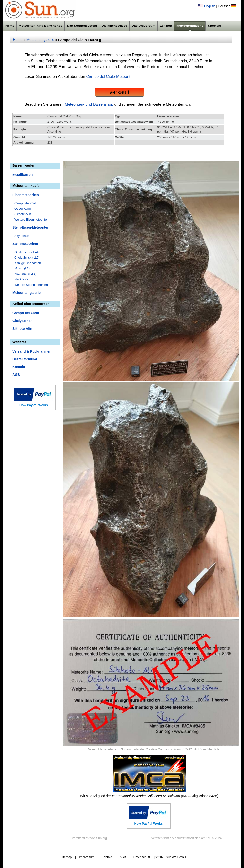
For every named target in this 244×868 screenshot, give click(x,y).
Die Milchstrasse (114, 26)
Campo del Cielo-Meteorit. (109, 76)
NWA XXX (21, 279)
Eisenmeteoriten (26, 195)
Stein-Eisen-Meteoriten (31, 227)
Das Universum (143, 26)
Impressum (87, 857)
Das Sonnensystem (82, 26)
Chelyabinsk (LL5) (27, 257)
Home (10, 26)
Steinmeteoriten (25, 244)
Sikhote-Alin (23, 214)
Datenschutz (142, 857)
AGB (16, 375)
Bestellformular (25, 359)
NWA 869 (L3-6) (26, 274)
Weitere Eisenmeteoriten (31, 220)
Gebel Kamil (23, 209)
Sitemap (66, 857)
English (209, 6)
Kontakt (19, 367)
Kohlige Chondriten (28, 263)
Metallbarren (22, 175)
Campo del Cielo (26, 203)
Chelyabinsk (22, 321)
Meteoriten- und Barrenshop (41, 26)
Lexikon (166, 26)
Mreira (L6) (22, 268)
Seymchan (22, 236)
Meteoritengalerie (190, 26)
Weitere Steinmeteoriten (31, 285)
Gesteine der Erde (27, 252)
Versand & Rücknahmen (32, 351)
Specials (214, 26)
